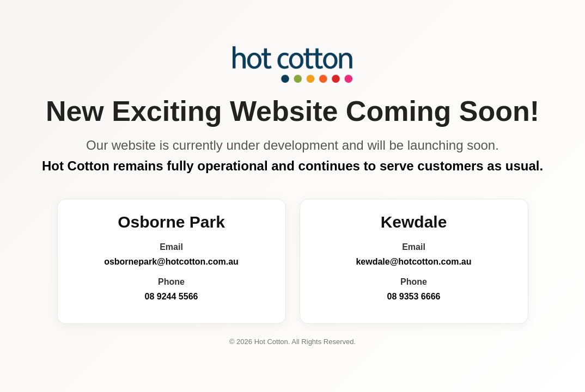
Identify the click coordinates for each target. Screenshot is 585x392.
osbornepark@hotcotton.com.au (171, 262)
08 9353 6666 (414, 296)
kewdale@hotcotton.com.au (413, 262)
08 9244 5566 (172, 296)
